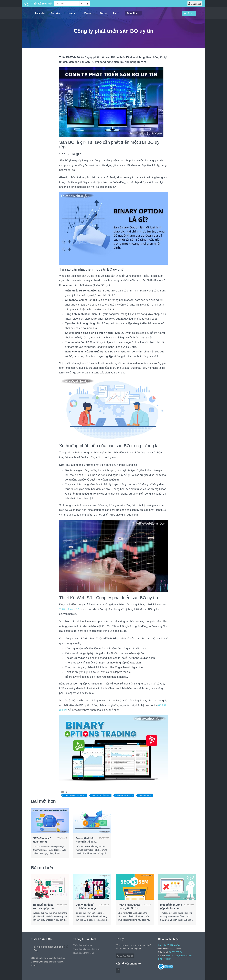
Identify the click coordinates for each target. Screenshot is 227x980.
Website (89, 13)
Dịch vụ (103, 13)
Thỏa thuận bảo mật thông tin (87, 949)
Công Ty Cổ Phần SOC (169, 945)
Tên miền (56, 13)
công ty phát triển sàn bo (101, 795)
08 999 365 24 (125, 956)
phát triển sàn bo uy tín (125, 795)
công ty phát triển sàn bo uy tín (75, 795)
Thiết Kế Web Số (69, 609)
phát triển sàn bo (145, 795)
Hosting (73, 13)
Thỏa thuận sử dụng (83, 945)
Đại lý (117, 13)
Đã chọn (189, 13)
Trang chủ (40, 13)
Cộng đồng (133, 13)
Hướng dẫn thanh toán (84, 953)
